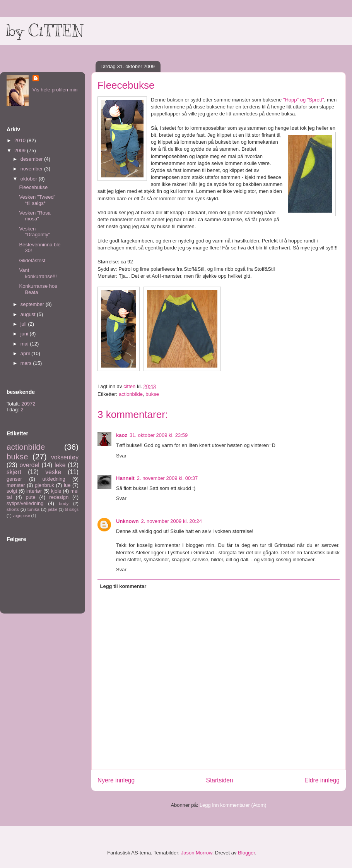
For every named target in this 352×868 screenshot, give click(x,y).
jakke (53, 510)
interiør (34, 491)
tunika (33, 509)
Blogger (246, 853)
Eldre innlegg (322, 780)
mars (27, 363)
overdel (29, 465)
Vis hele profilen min (55, 90)
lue (67, 485)
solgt (12, 491)
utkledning (54, 479)
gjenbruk (44, 485)
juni (25, 334)
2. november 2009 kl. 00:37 (167, 478)
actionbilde (131, 394)
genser (14, 479)
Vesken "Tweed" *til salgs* (37, 200)
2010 (21, 140)
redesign (59, 497)
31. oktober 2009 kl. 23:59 (159, 435)
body (64, 503)
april (26, 353)
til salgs (72, 510)
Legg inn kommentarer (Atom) (233, 805)
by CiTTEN (45, 31)
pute (30, 497)
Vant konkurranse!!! (38, 273)
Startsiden (219, 780)
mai (25, 344)
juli (24, 324)
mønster (16, 485)
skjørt (14, 472)
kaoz (122, 435)
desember (32, 159)
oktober (30, 179)
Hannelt (125, 478)
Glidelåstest (32, 260)
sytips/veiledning (25, 503)
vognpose (21, 516)
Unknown (127, 521)
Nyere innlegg (116, 780)
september (33, 304)
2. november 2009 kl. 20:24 (172, 521)
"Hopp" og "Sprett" (304, 100)
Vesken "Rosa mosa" (35, 216)
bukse (152, 394)
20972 (28, 404)
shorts (13, 509)
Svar (121, 456)
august (29, 314)
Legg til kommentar (123, 586)
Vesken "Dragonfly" (34, 232)
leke (60, 465)
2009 (21, 150)
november (32, 169)
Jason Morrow (197, 853)
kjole (56, 491)
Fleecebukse (33, 187)
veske (53, 472)
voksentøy (65, 457)
